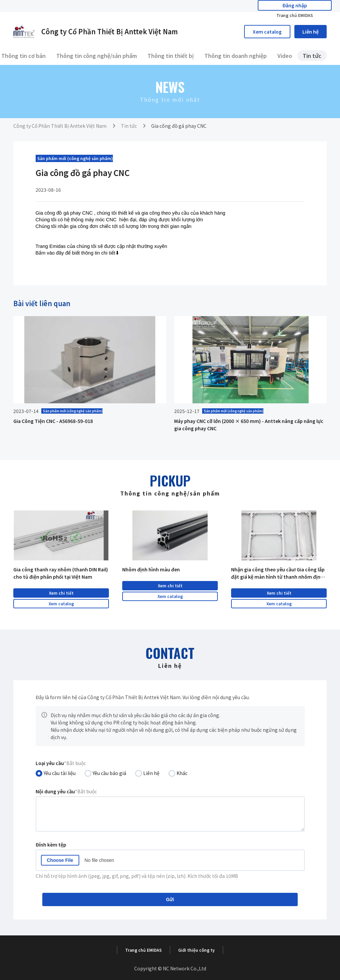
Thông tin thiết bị (171, 56)
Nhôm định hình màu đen (151, 569)
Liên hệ (311, 32)
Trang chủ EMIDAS (310, 6)
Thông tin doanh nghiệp (236, 56)
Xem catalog (267, 32)
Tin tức (312, 56)
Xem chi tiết (61, 593)
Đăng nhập (256, 6)
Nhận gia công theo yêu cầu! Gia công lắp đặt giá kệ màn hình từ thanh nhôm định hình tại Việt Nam (278, 573)
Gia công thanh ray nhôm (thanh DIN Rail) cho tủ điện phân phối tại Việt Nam (61, 573)
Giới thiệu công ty (196, 950)
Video (285, 56)
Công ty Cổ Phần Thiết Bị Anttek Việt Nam (60, 126)
